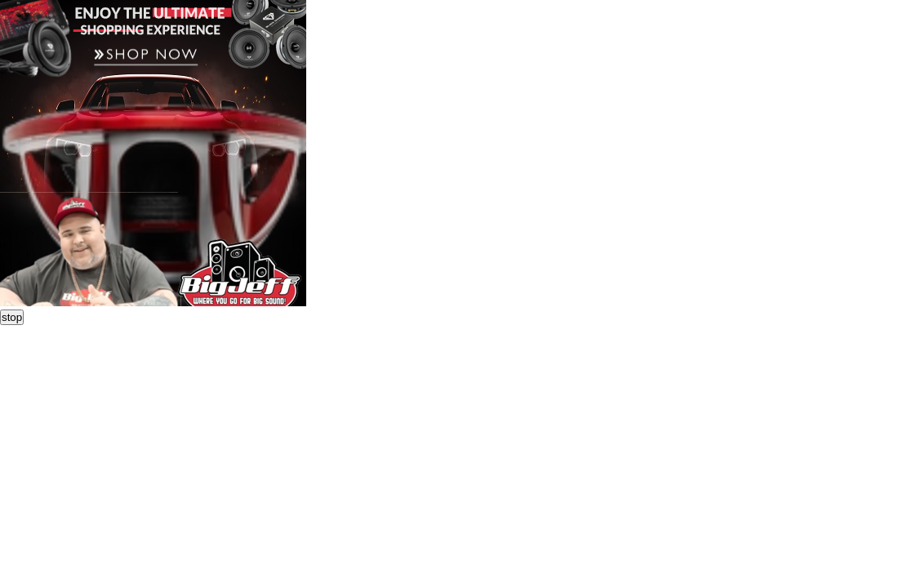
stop (12, 317)
